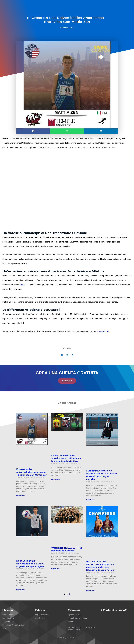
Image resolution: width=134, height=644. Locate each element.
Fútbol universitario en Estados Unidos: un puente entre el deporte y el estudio (102, 475)
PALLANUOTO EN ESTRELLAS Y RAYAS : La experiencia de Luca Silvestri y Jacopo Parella (100, 566)
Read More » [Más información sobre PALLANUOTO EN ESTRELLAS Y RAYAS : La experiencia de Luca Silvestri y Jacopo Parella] (91, 591)
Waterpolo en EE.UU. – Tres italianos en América (67, 549)
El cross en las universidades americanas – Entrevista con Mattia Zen (32, 472)
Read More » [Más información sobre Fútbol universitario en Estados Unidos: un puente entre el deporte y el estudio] (91, 500)
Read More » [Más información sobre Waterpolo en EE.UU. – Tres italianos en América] (56, 569)
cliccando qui (103, 331)
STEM (22, 285)
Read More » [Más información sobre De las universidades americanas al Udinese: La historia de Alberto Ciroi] (56, 479)
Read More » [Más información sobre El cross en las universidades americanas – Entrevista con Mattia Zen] (21, 496)
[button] (33, 131)
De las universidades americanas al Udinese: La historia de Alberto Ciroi (66, 458)
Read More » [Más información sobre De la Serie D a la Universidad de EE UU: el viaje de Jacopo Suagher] (21, 590)
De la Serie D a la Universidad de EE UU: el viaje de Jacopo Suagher (30, 564)
